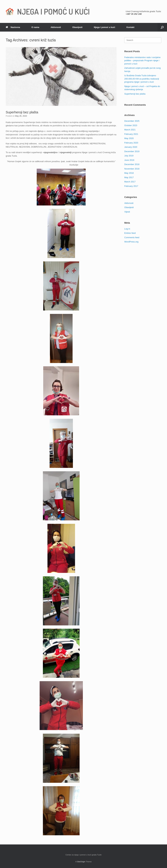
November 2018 (132, 169)
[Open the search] (162, 27)
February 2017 (131, 186)
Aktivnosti (56, 27)
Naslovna (13, 27)
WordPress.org (131, 242)
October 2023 (131, 125)
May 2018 (129, 173)
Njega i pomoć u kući (104, 27)
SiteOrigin (81, 862)
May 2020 (129, 138)
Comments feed (132, 237)
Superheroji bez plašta (22, 112)
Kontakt (130, 27)
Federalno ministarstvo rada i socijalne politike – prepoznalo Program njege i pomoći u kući (142, 61)
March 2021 (130, 130)
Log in (127, 229)
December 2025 (132, 121)
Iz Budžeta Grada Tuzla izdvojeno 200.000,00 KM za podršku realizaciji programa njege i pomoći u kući (142, 79)
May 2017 (129, 177)
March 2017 (130, 182)
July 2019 (129, 156)
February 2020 (131, 143)
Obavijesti (77, 27)
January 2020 (131, 147)
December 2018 (132, 164)
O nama (35, 27)
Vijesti (127, 212)
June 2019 (129, 160)
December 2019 (132, 151)
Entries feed (130, 233)
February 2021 (131, 134)
